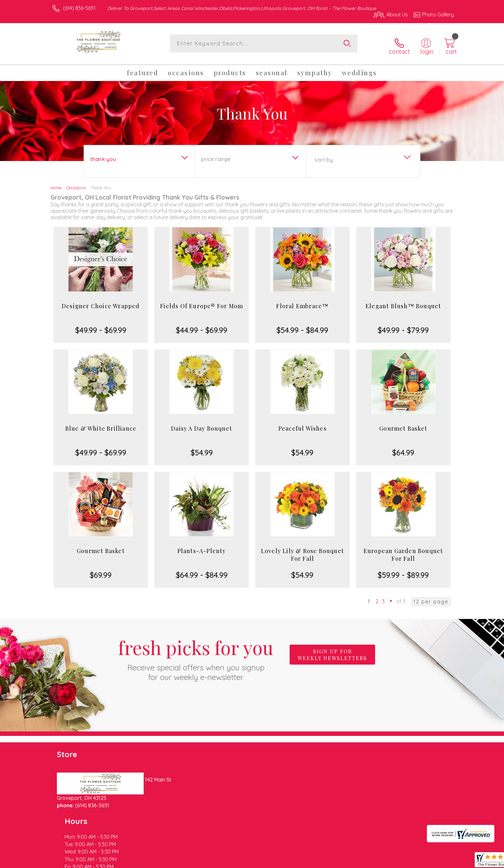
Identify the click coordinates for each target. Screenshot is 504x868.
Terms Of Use (313, 861)
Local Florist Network (397, 861)
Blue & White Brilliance (101, 424)
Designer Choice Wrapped (101, 301)
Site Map (437, 861)
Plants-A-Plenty (202, 546)
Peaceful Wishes (302, 424)
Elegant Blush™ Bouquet (403, 301)
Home (56, 183)
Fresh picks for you (196, 654)
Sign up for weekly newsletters (332, 650)
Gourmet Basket (403, 424)
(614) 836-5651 (79, 8)
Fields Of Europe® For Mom (202, 301)
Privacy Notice (351, 861)
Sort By (324, 155)
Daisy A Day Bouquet (202, 424)
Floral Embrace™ (302, 301)
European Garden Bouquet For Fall (403, 550)
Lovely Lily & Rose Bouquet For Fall (302, 550)
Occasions (76, 183)
